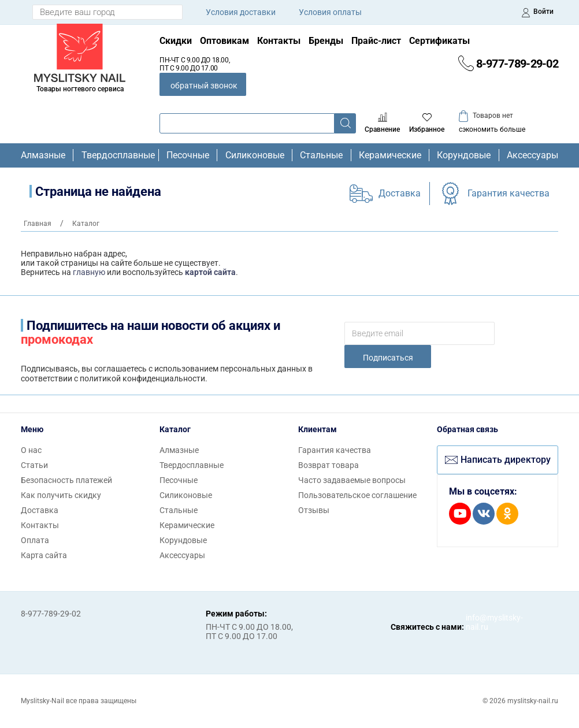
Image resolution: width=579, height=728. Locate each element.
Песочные (188, 155)
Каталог (175, 429)
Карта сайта (44, 555)
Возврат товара (329, 465)
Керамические (390, 155)
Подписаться (388, 358)
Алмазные (43, 155)
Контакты (279, 41)
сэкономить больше (492, 129)
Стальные (321, 155)
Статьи (34, 465)
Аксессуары (532, 155)
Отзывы (314, 510)
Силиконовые (255, 155)
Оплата (35, 540)
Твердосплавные (116, 155)
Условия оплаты (330, 12)
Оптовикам (224, 41)
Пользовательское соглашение (357, 495)
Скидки (176, 41)
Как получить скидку (61, 495)
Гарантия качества (509, 193)
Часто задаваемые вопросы (352, 480)
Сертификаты (439, 41)
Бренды (326, 41)
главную (89, 272)
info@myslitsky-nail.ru (477, 622)
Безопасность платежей (66, 480)
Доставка (400, 193)
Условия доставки (241, 12)
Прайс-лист (376, 41)
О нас (31, 450)
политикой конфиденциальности (142, 378)
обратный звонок (204, 86)
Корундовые (464, 155)
